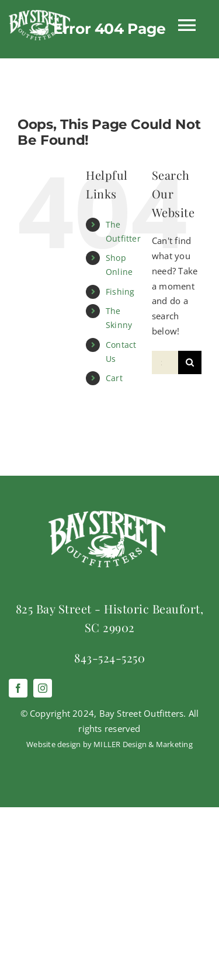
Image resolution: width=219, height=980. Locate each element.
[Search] (190, 362)
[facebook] (18, 688)
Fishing (120, 292)
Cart (114, 378)
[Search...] (165, 362)
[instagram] (43, 688)
